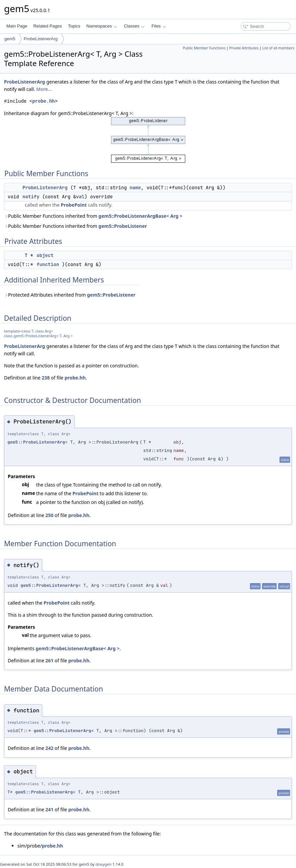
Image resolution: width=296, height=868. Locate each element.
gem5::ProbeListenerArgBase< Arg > (140, 216)
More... (44, 89)
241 (49, 809)
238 (46, 378)
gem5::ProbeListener (123, 226)
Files (159, 26)
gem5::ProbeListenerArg (36, 442)
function (48, 264)
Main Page (17, 26)
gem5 (10, 39)
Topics (74, 26)
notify (31, 197)
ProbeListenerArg (41, 39)
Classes (134, 26)
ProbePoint (74, 205)
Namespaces (102, 26)
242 (49, 748)
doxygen (104, 864)
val (80, 197)
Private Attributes (244, 48)
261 (49, 660)
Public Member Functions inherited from (93, 216)
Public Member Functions (204, 48)
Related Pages (47, 26)
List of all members (278, 48)
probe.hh (43, 101)
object (45, 255)
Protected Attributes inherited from (70, 295)
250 (49, 515)
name (135, 188)
